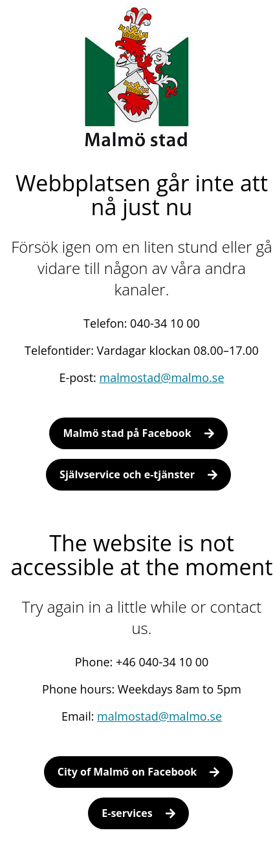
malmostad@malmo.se (162, 377)
